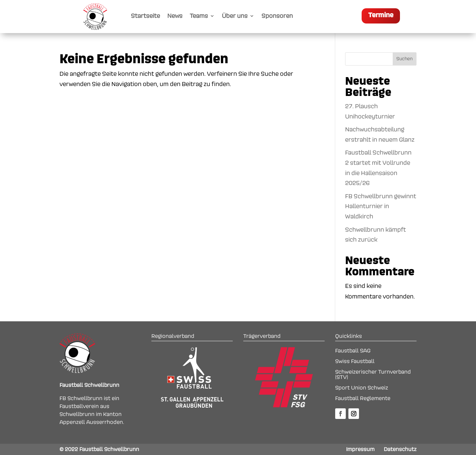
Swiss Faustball (355, 361)
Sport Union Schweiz (362, 388)
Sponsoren (277, 16)
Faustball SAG (353, 351)
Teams (199, 16)
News (175, 16)
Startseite (145, 16)
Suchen (405, 59)
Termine (381, 15)
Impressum (360, 449)
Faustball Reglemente (363, 398)
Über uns (235, 16)
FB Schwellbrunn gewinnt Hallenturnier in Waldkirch (381, 206)
